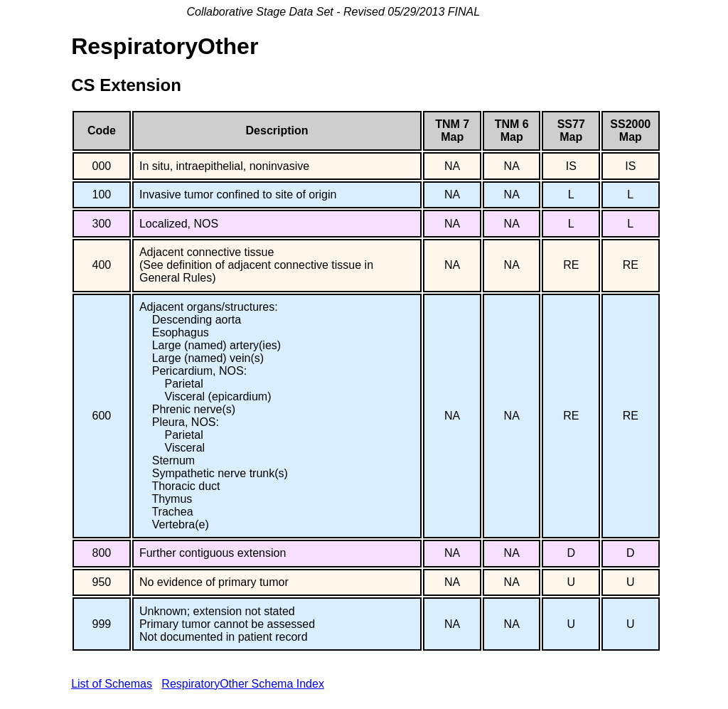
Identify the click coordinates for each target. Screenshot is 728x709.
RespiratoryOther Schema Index (243, 684)
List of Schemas (112, 684)
